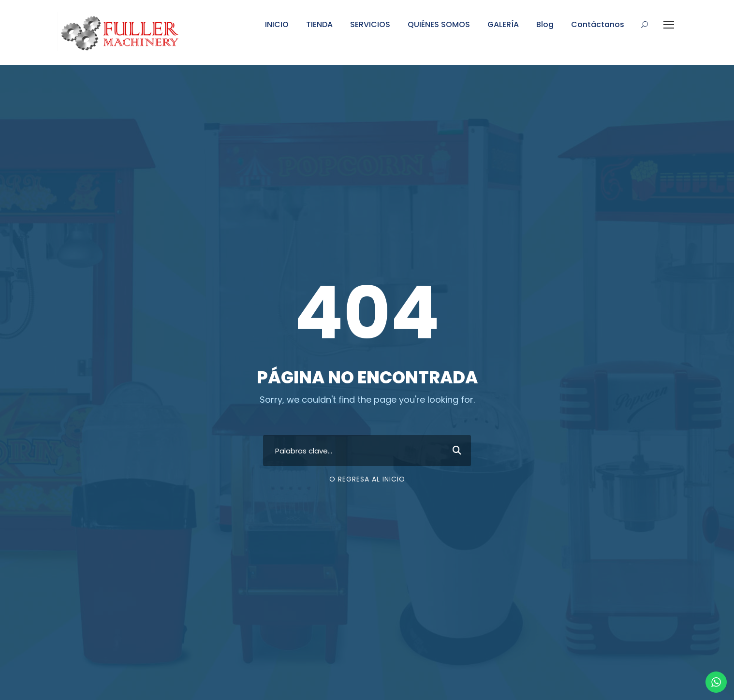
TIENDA (319, 24)
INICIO (277, 24)
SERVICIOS (370, 24)
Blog (545, 24)
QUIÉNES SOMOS (439, 24)
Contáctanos (598, 24)
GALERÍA (503, 24)
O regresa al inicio (367, 479)
